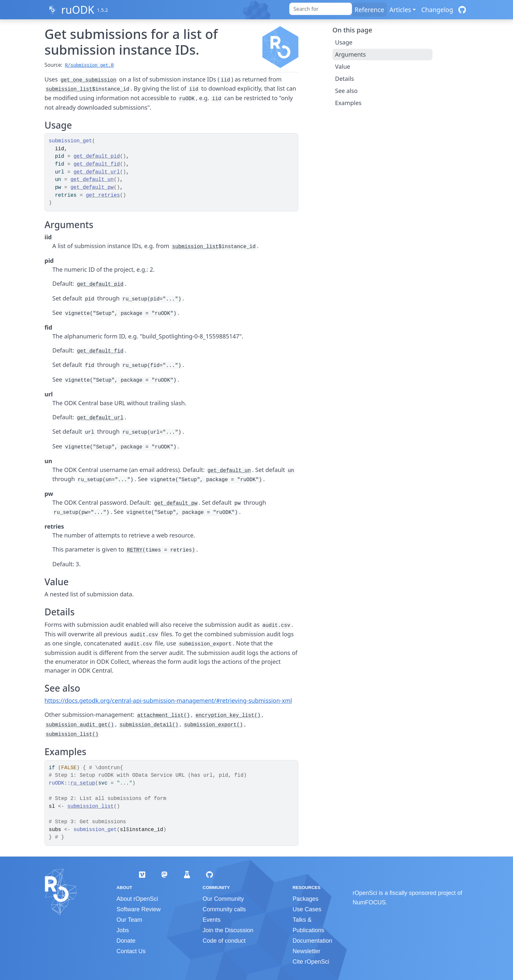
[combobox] (321, 9)
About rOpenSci (137, 899)
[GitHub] (462, 10)
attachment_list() (163, 716)
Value (343, 66)
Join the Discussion (228, 930)
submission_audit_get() (80, 725)
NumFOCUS (369, 902)
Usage (344, 42)
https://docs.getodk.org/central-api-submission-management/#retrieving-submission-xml (168, 700)
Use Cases (307, 909)
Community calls (224, 909)
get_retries (103, 195)
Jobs (123, 930)
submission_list (69, 89)
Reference (369, 10)
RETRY (135, 550)
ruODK (78, 10)
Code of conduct (224, 941)
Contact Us (131, 951)
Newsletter (306, 951)
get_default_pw (92, 188)
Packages (305, 899)
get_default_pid (97, 156)
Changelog (437, 10)
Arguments (350, 54)
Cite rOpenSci (311, 962)
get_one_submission (88, 80)
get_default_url (97, 172)
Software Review (139, 909)
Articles (400, 10)
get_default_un (92, 180)
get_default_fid (97, 164)
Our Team (129, 920)
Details (345, 79)
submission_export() (214, 725)
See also (346, 91)
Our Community (223, 899)
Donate (126, 941)
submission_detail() (149, 725)
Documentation (312, 941)
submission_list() (72, 735)
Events (212, 920)
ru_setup (83, 783)
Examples (348, 103)
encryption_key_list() (228, 716)
